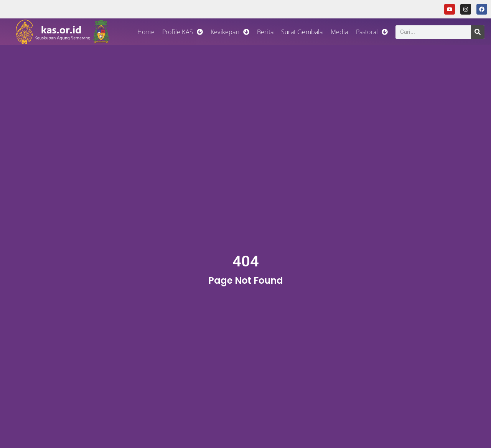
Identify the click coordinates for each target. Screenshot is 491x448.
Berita (265, 32)
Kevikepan (230, 32)
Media (339, 32)
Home (146, 32)
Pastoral (372, 32)
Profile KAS (183, 32)
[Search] (478, 32)
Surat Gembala (302, 32)
